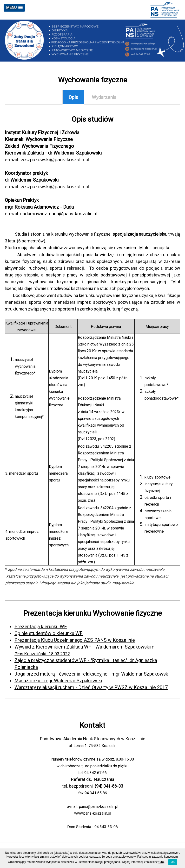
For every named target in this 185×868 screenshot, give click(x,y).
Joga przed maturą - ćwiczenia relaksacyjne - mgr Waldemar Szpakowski (92, 674)
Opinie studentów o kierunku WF (49, 633)
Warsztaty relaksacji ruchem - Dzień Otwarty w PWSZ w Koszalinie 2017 (91, 687)
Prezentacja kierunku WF (41, 627)
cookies (48, 853)
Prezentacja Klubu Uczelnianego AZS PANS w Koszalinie (75, 640)
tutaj (162, 862)
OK (173, 862)
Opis (73, 97)
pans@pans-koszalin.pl (99, 807)
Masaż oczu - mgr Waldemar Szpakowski (58, 681)
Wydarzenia (104, 97)
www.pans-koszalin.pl (93, 813)
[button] (14, 8)
